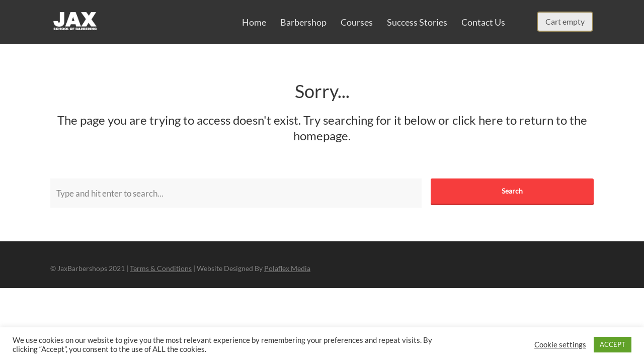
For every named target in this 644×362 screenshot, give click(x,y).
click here (478, 120)
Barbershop (303, 22)
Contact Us (483, 22)
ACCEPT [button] (613, 344)
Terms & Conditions (161, 268)
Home (254, 22)
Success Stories (417, 22)
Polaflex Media (287, 268)
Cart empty (565, 21)
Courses (357, 22)
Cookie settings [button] (560, 345)
